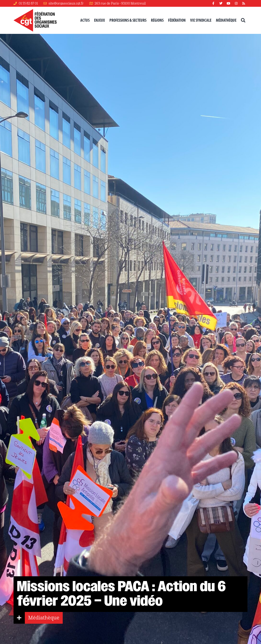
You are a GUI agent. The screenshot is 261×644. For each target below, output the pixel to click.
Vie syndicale (201, 20)
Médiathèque (226, 20)
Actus (85, 20)
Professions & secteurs (128, 20)
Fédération (177, 20)
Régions (157, 20)
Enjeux (99, 20)
